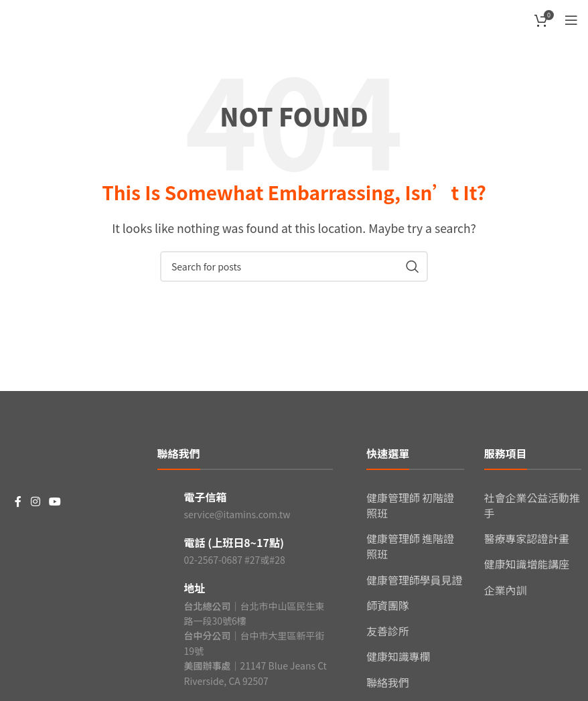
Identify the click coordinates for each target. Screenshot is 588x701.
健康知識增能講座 (527, 562)
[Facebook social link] (18, 502)
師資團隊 (388, 602)
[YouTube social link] (55, 502)
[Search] (294, 266)
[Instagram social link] (35, 502)
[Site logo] (43, 18)
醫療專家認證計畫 (527, 537)
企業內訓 (506, 587)
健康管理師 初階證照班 (411, 505)
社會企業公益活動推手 (532, 505)
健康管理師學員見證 (415, 577)
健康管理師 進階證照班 (411, 544)
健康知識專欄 (398, 652)
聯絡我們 (388, 678)
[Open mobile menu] (571, 20)
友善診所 (388, 627)
